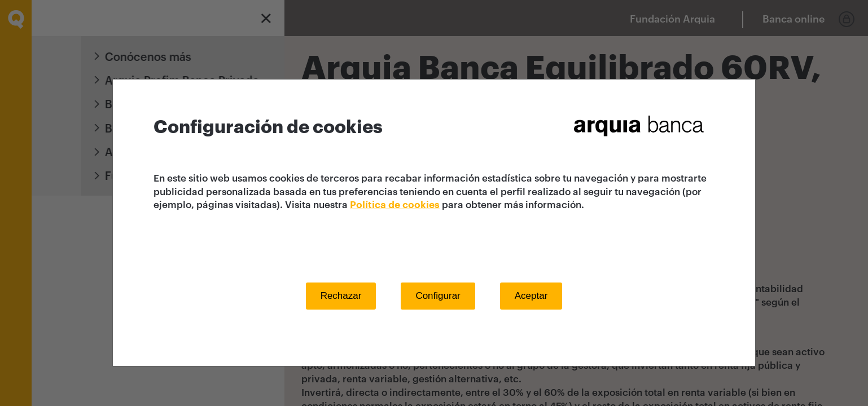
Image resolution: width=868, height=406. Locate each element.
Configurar (438, 296)
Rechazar (341, 296)
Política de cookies (395, 205)
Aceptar (531, 296)
